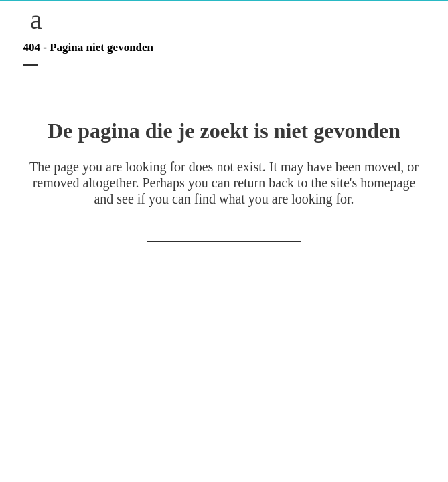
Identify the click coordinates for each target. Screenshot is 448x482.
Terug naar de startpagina (224, 254)
